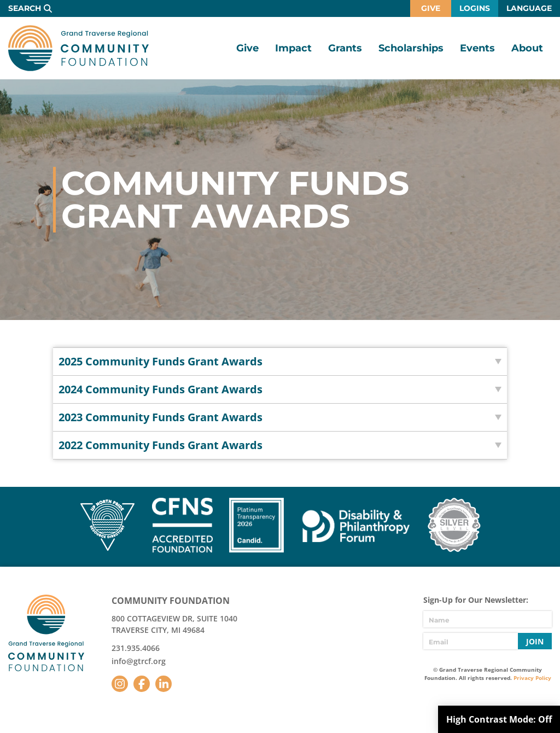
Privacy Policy (532, 678)
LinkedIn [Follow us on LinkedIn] (164, 684)
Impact (293, 48)
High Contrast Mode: (499, 719)
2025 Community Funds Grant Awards (161, 361)
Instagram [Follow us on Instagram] (120, 684)
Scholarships (411, 48)
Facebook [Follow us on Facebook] (142, 684)
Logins (475, 8)
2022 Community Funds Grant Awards (161, 445)
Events (477, 48)
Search (25, 8)
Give (431, 8)
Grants (345, 48)
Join (535, 641)
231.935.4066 (136, 648)
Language (529, 8)
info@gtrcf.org (139, 661)
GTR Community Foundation (78, 48)
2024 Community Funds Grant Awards (161, 389)
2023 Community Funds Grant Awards (161, 417)
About (527, 48)
